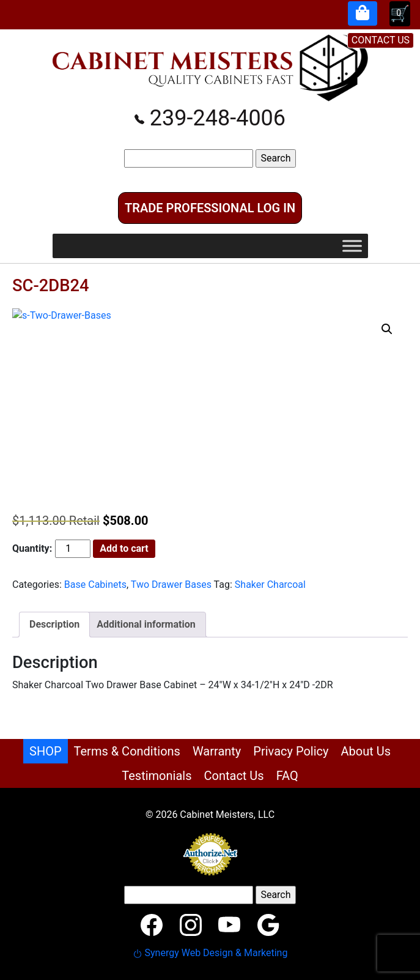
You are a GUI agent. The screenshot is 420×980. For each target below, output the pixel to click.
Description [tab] (54, 624)
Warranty (217, 751)
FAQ (287, 776)
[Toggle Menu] (352, 246)
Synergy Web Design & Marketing (210, 953)
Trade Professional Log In (210, 208)
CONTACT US (381, 40)
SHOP (46, 751)
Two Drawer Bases (171, 585)
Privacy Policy (291, 751)
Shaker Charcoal (270, 585)
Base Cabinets (95, 585)
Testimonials (157, 776)
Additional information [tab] (146, 624)
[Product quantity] (73, 549)
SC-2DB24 (51, 286)
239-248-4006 (210, 118)
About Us (366, 751)
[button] (387, 329)
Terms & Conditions (127, 751)
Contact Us (234, 776)
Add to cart (124, 548)
